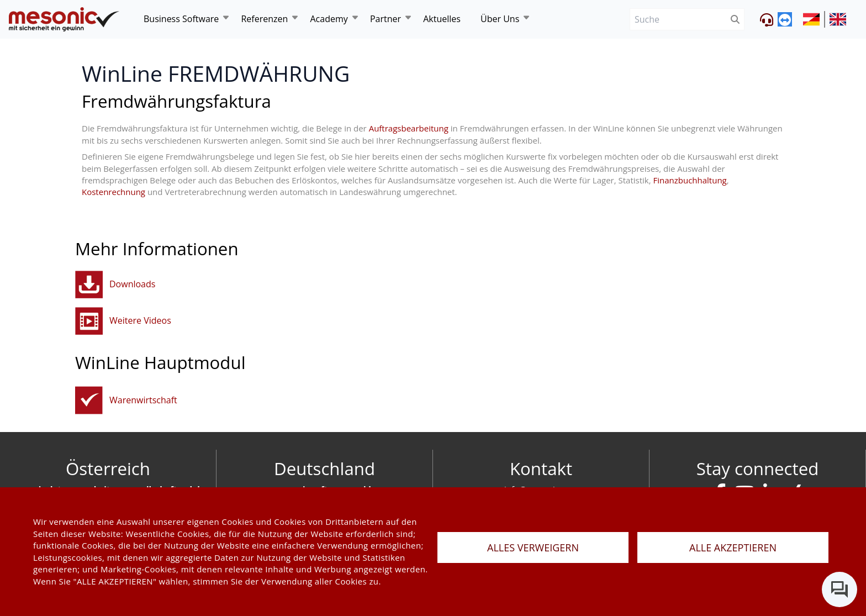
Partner (386, 19)
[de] (64, 20)
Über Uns (500, 19)
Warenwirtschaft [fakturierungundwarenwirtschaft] (143, 400)
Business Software (181, 19)
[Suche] (678, 20)
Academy (329, 19)
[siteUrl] (814, 19)
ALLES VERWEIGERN (533, 547)
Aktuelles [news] (442, 19)
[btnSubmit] (735, 20)
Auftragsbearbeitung (409, 128)
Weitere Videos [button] (140, 320)
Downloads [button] (132, 284)
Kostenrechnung (113, 192)
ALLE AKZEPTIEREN (733, 547)
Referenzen (264, 19)
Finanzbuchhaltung (690, 180)
